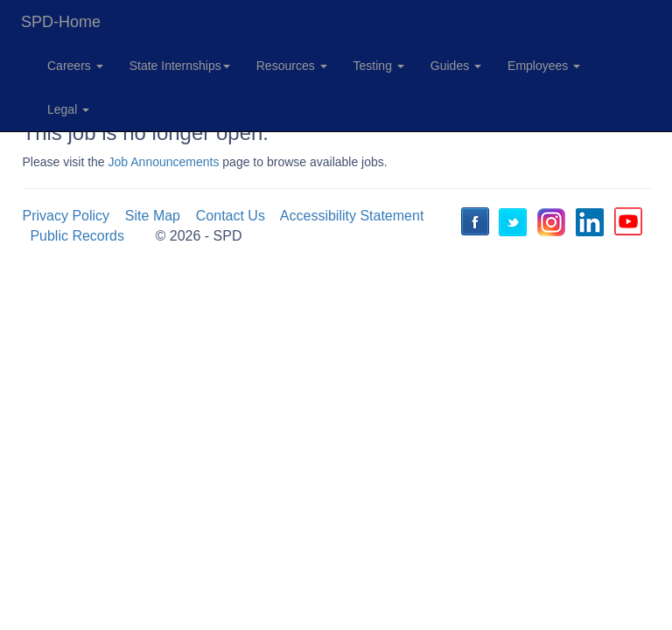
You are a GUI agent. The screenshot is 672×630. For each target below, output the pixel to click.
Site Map (153, 216)
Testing (379, 66)
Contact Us (231, 216)
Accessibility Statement (352, 216)
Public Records (77, 236)
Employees (544, 66)
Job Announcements (164, 162)
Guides (456, 66)
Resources (292, 66)
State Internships (180, 66)
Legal (68, 109)
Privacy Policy (66, 216)
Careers (75, 66)
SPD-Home (61, 22)
